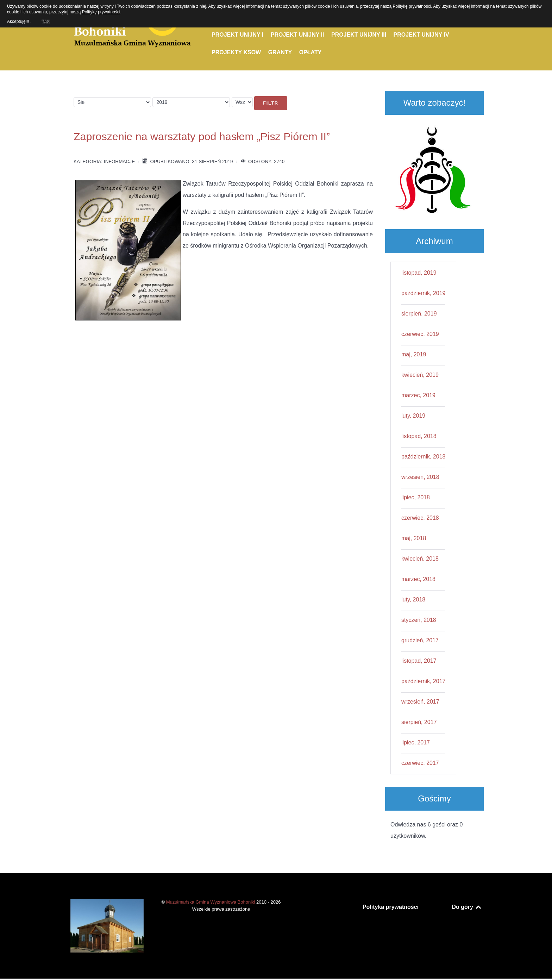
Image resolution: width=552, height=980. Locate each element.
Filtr (271, 103)
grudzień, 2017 (420, 640)
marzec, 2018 (418, 579)
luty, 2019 (413, 416)
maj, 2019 (414, 354)
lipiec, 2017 (416, 742)
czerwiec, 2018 (420, 518)
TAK (45, 20)
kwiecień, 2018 (420, 559)
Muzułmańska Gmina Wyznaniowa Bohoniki (211, 902)
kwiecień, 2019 (420, 375)
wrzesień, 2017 (420, 702)
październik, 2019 (423, 293)
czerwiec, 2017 (420, 763)
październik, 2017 (423, 681)
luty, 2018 (413, 600)
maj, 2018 (414, 538)
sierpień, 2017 (419, 722)
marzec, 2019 (418, 395)
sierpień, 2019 (419, 314)
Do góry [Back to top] (467, 907)
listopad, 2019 (419, 273)
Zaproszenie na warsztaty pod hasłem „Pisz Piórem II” (202, 136)
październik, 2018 (423, 457)
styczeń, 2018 (419, 620)
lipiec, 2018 (416, 497)
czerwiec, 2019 (420, 334)
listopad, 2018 (419, 436)
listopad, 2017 (419, 661)
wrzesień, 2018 (420, 477)
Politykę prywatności (101, 12)
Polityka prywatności (391, 907)
